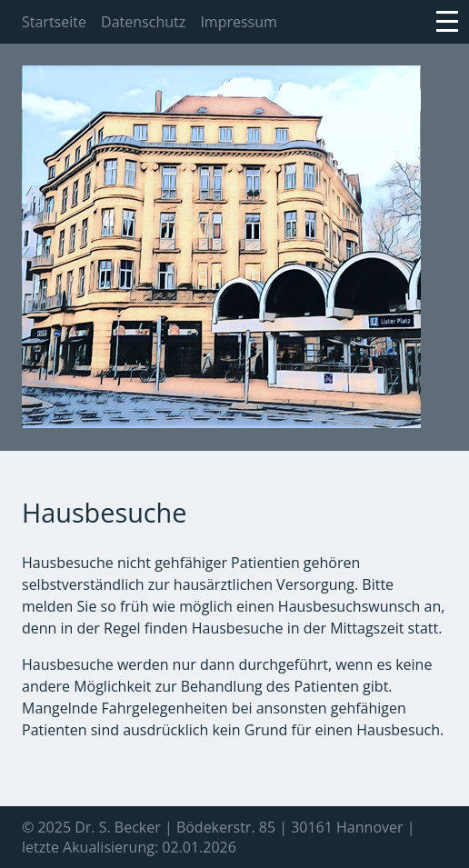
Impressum (238, 22)
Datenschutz (143, 22)
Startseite (54, 22)
